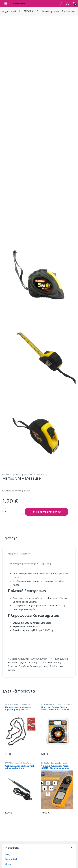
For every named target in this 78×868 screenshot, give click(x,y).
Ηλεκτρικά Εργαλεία (22, 763)
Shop (8, 864)
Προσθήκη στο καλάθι (49, 512)
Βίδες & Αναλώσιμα (13, 704)
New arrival (11, 859)
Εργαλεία (24, 666)
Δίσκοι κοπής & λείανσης (52, 704)
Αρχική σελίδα (10, 11)
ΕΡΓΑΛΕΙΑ (29, 11)
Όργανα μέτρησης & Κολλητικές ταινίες (29, 474)
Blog (8, 854)
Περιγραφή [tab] (10, 538)
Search (61, 4)
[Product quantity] (13, 512)
